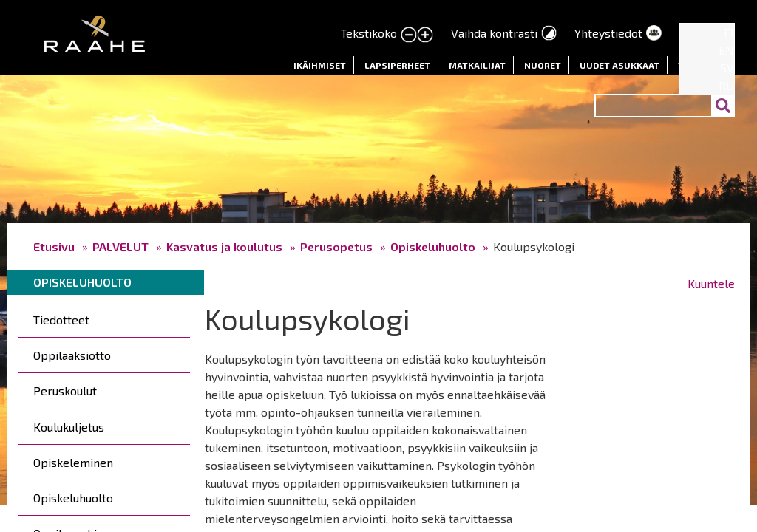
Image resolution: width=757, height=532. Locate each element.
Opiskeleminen (73, 462)
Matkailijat (477, 65)
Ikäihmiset (320, 65)
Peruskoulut (65, 391)
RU (726, 85)
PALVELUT (120, 246)
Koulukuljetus (69, 427)
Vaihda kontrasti (494, 33)
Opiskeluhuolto (433, 246)
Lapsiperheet (397, 65)
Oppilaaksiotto (72, 355)
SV (727, 68)
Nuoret (543, 65)
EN (726, 50)
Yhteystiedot (608, 33)
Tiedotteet (61, 320)
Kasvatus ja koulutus (224, 246)
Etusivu (54, 246)
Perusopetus (336, 246)
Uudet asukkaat (619, 65)
